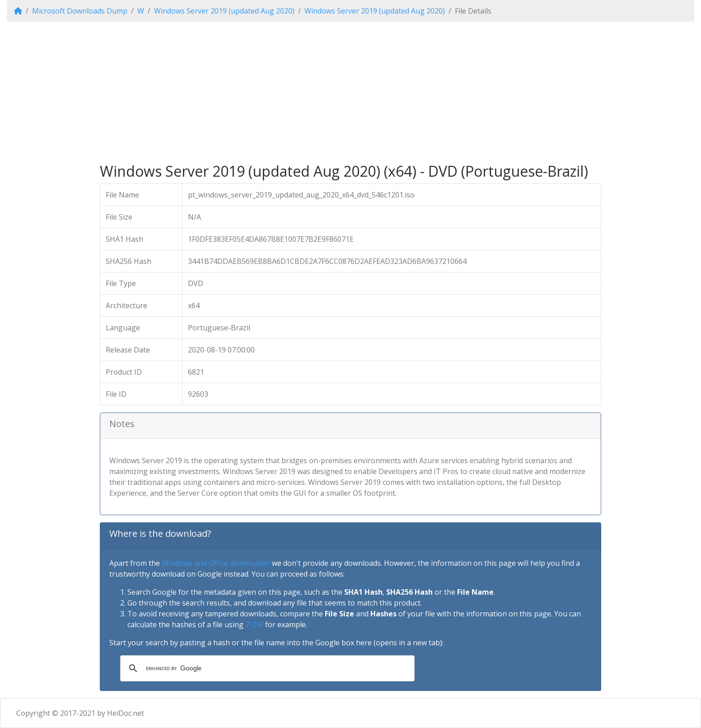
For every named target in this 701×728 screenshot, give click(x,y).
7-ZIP (254, 625)
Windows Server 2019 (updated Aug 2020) (224, 11)
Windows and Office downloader (216, 563)
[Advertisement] (350, 92)
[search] (266, 668)
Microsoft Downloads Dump (80, 11)
